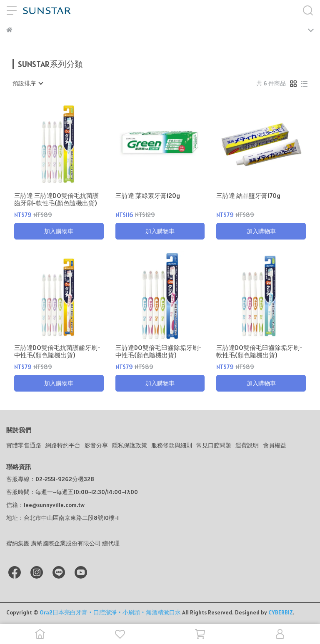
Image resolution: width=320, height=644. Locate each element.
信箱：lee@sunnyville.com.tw (45, 505)
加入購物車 (59, 231)
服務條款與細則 (172, 445)
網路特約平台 (63, 445)
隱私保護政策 (130, 445)
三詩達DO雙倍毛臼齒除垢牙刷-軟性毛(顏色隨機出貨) (259, 352)
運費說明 (247, 445)
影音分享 (96, 445)
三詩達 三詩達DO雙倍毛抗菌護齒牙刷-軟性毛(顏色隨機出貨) (56, 200)
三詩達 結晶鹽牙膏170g (248, 196)
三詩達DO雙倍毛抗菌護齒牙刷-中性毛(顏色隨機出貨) (57, 352)
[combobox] (27, 83)
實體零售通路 (24, 445)
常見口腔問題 (214, 445)
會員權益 (275, 445)
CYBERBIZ (281, 612)
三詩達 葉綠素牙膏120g (148, 196)
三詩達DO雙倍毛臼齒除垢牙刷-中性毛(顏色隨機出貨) (159, 352)
